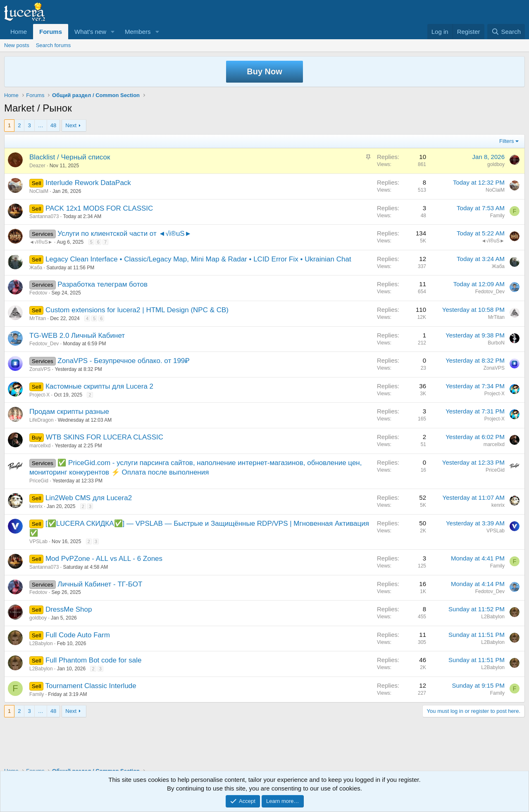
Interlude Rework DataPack (88, 183)
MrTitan (38, 318)
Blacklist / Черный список (70, 157)
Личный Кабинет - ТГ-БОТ (100, 584)
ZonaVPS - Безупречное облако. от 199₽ (123, 361)
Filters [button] (506, 141)
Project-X (39, 395)
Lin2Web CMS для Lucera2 (89, 498)
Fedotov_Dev (490, 292)
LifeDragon (42, 420)
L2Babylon (493, 617)
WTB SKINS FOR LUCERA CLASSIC (105, 437)
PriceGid (39, 481)
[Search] (506, 32)
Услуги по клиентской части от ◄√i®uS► (124, 234)
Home (19, 32)
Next (71, 125)
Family (497, 216)
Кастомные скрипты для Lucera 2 (99, 386)
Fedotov (38, 293)
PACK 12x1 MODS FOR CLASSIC (99, 208)
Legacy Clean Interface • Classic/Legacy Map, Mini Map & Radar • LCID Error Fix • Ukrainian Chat (198, 259)
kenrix (36, 506)
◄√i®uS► (41, 242)
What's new (90, 32)
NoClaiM (39, 191)
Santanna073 (44, 216)
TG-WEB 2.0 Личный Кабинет (77, 336)
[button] (113, 32)
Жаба (36, 268)
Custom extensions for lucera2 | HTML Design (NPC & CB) (137, 310)
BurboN (496, 343)
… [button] (41, 125)
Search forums (54, 45)
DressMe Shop (69, 609)
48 (53, 125)
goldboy (496, 164)
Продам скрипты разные (69, 412)
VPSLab (38, 541)
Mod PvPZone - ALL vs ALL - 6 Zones (104, 559)
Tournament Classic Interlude (91, 686)
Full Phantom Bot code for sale (93, 660)
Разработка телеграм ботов (102, 284)
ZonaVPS (40, 369)
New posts (17, 45)
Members (138, 32)
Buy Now (264, 71)
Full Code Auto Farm (78, 635)
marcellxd (40, 446)
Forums (51, 32)
